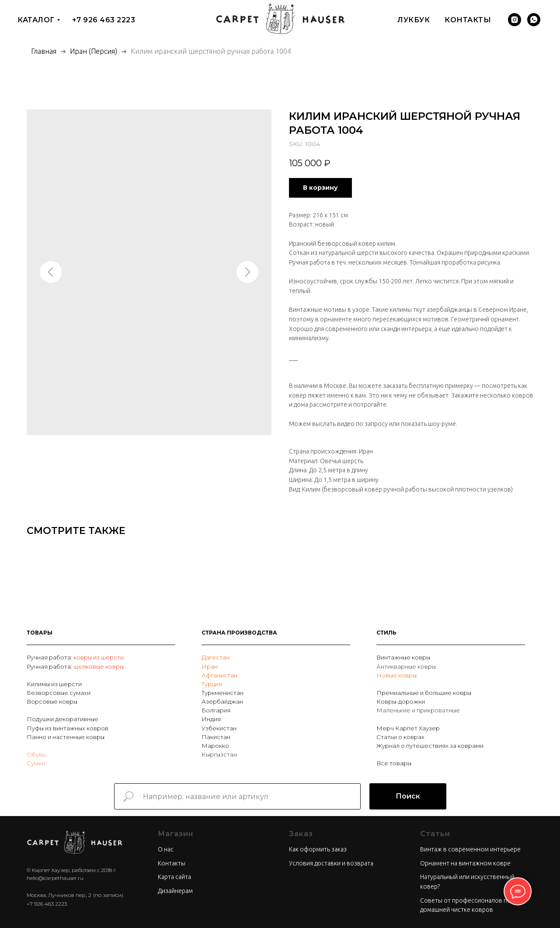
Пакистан (216, 737)
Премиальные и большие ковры (424, 693)
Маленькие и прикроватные (418, 710)
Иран (210, 666)
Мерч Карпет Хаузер (408, 728)
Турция (212, 684)
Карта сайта (174, 877)
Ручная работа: (50, 657)
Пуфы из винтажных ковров (68, 728)
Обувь (36, 754)
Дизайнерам (175, 891)
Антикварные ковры (406, 666)
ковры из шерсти (99, 657)
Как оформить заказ (318, 849)
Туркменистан (223, 693)
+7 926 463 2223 (104, 20)
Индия (211, 719)
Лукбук (414, 20)
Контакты (468, 20)
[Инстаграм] (515, 20)
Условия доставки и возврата (331, 863)
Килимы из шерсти (54, 684)
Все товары (394, 763)
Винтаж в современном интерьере (470, 849)
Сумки (36, 763)
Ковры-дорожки (401, 701)
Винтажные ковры (403, 657)
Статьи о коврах (400, 737)
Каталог (36, 20)
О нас (166, 849)
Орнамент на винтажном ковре (465, 863)
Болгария (216, 710)
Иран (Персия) (94, 51)
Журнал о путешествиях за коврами (430, 746)
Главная (44, 51)
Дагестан (216, 657)
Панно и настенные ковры (66, 737)
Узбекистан (219, 728)
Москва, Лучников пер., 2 (59, 895)
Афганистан (219, 675)
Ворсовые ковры (52, 701)
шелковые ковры (99, 666)
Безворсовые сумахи (59, 693)
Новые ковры (397, 675)
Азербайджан (222, 701)
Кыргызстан (219, 754)
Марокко (215, 746)
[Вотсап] (534, 20)
